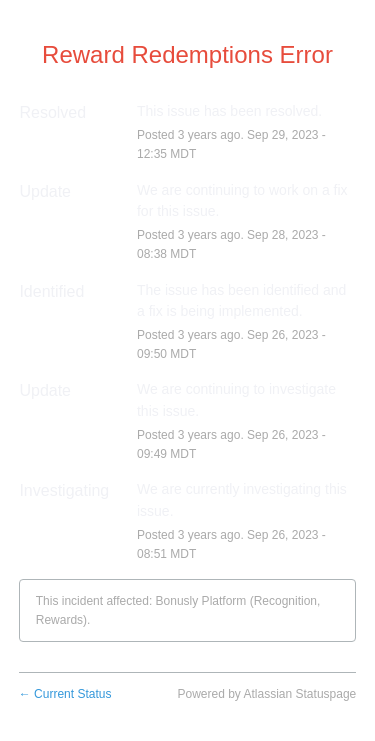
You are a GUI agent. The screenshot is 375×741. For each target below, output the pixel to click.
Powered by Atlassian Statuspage (266, 694)
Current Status (65, 694)
